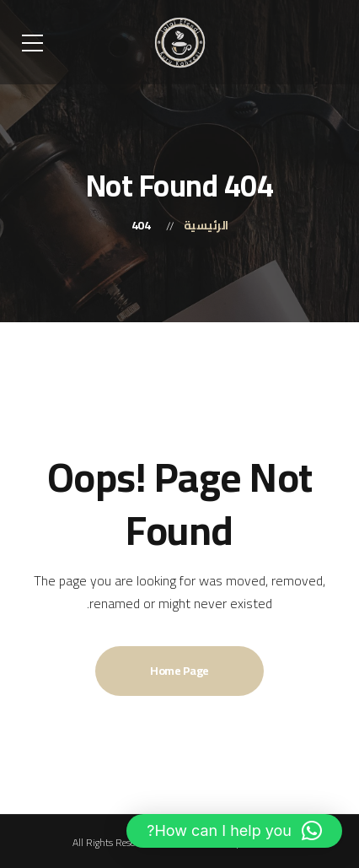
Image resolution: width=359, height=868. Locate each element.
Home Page (179, 671)
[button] (234, 831)
